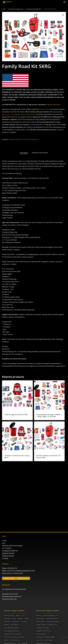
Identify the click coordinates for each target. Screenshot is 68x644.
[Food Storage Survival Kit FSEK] (17, 396)
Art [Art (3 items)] (23, 615)
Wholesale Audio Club (9, 599)
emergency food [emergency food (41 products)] (52, 625)
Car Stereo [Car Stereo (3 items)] (24, 622)
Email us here (44, 109)
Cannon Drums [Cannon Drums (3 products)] (40, 622)
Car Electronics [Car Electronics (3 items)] (15, 622)
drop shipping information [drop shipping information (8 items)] (12, 631)
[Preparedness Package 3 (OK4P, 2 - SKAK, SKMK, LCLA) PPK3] (49, 396)
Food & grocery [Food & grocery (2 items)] (15, 640)
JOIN (4, 543)
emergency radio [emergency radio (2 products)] (41, 634)
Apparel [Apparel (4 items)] (18, 615)
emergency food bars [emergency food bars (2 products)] (42, 628)
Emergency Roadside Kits (33, 9)
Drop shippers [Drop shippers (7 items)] (14, 625)
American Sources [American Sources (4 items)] (9, 615)
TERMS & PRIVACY (8, 556)
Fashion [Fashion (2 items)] (6, 640)
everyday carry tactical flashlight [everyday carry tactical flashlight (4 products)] (46, 637)
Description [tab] (24, 153)
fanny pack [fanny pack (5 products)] (39, 640)
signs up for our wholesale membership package (18, 114)
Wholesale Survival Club (10, 594)
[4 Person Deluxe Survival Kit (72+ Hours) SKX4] (49, 437)
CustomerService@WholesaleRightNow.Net (21, 571)
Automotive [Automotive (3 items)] (7, 618)
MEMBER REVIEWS (8, 553)
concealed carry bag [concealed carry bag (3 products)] (52, 622)
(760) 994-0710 (12, 568)
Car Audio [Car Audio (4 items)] (7, 622)
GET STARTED (7, 548)
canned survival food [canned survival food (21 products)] (51, 618)
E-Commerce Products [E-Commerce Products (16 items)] (10, 637)
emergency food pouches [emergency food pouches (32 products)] (44, 631)
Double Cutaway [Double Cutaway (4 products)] (41, 625)
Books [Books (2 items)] (14, 618)
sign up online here (54, 105)
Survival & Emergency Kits (16, 9)
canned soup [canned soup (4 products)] (40, 618)
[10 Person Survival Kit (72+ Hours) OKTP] (17, 437)
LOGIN (4, 541)
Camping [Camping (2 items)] (20, 618)
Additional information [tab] (40, 153)
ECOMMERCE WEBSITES (10, 551)
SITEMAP (5, 559)
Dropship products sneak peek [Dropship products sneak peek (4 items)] (13, 634)
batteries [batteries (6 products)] (39, 615)
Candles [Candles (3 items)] (26, 618)
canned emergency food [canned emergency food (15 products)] (50, 615)
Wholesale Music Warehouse (12, 596)
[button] (65, 2)
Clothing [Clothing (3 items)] (6, 625)
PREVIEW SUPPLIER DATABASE (12, 546)
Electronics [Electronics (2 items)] (22, 637)
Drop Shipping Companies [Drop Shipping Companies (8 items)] (11, 628)
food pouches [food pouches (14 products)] (48, 640)
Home (4, 9)
